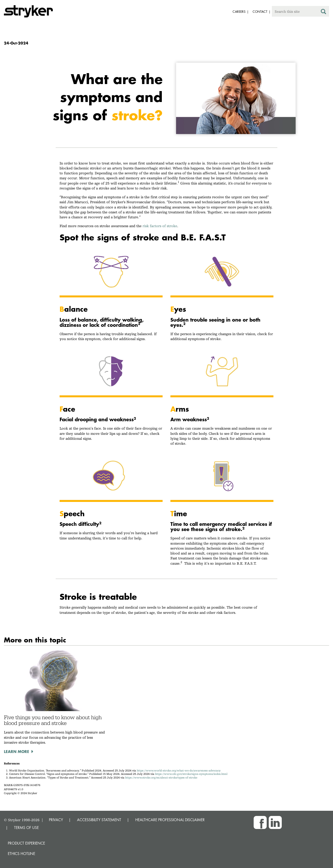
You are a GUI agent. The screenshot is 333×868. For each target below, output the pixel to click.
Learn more (17, 751)
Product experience (26, 843)
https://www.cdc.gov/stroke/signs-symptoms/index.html (191, 774)
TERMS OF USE (26, 828)
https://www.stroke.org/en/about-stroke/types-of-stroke (161, 778)
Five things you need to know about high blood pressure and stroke (53, 720)
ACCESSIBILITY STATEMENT (99, 820)
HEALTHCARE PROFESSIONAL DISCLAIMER (170, 820)
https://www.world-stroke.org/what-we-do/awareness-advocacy (179, 771)
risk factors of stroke (160, 226)
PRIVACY (56, 820)
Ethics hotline (21, 854)
